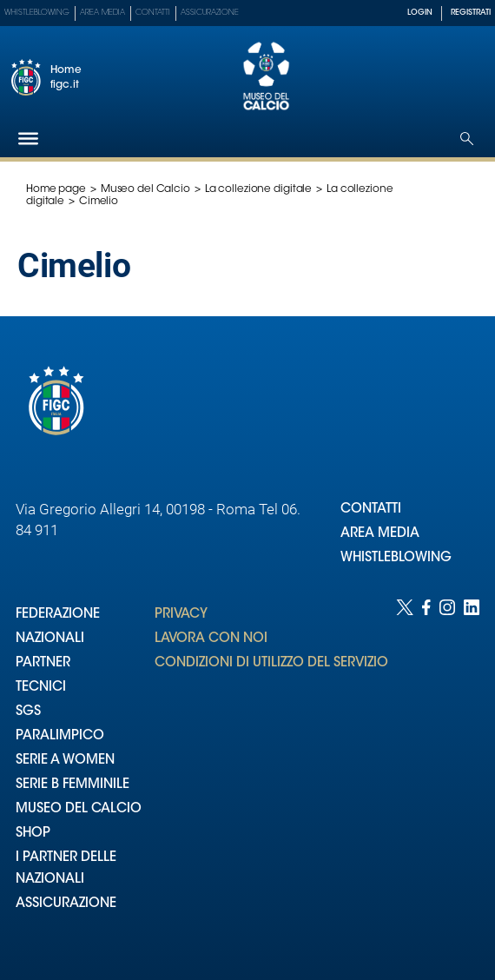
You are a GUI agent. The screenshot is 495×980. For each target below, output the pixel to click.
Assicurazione (210, 13)
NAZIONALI (50, 639)
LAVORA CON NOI (211, 639)
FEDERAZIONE (58, 615)
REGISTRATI (471, 13)
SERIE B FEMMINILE (73, 785)
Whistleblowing (37, 13)
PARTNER (43, 663)
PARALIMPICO (60, 736)
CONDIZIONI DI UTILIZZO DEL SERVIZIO (271, 663)
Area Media (102, 13)
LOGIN (420, 13)
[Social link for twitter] (405, 772)
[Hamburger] (28, 139)
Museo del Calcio (145, 189)
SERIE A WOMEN (65, 761)
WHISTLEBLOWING (396, 558)
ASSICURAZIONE (66, 904)
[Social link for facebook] (426, 772)
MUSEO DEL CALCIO (79, 809)
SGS (28, 712)
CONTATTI (371, 510)
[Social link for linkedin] (472, 772)
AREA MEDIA (380, 534)
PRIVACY (181, 615)
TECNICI (41, 688)
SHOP (33, 834)
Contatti (153, 13)
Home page (56, 189)
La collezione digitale (258, 189)
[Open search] (467, 139)
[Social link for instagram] (447, 772)
